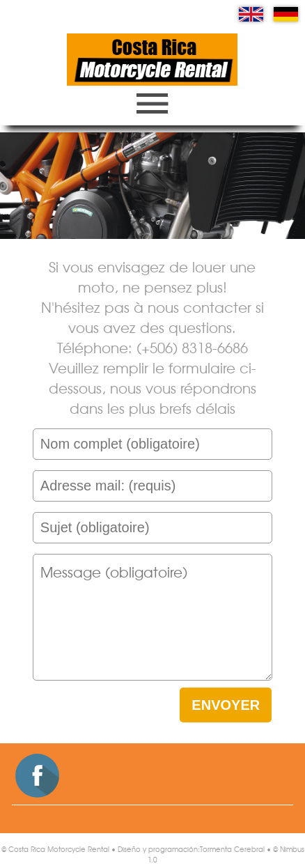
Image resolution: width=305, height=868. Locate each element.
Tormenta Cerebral (232, 849)
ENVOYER (226, 705)
